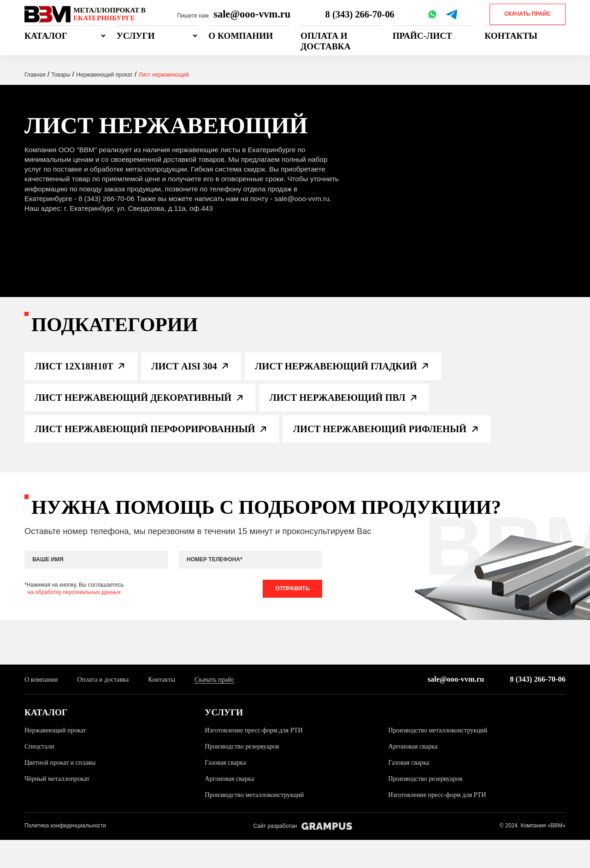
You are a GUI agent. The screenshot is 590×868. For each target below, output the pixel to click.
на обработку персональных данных (74, 620)
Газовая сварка (227, 791)
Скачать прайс (528, 14)
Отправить (290, 617)
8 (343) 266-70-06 (361, 14)
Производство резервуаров (244, 776)
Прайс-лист (422, 36)
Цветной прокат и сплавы (62, 791)
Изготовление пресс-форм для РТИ (257, 760)
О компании (241, 36)
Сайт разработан (303, 854)
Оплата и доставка (325, 41)
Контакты (511, 36)
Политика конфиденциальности (65, 854)
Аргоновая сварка (414, 776)
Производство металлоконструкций (441, 760)
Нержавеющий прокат (57, 760)
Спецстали (40, 776)
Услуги (136, 36)
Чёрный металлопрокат (59, 807)
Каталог (46, 36)
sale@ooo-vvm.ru (252, 14)
